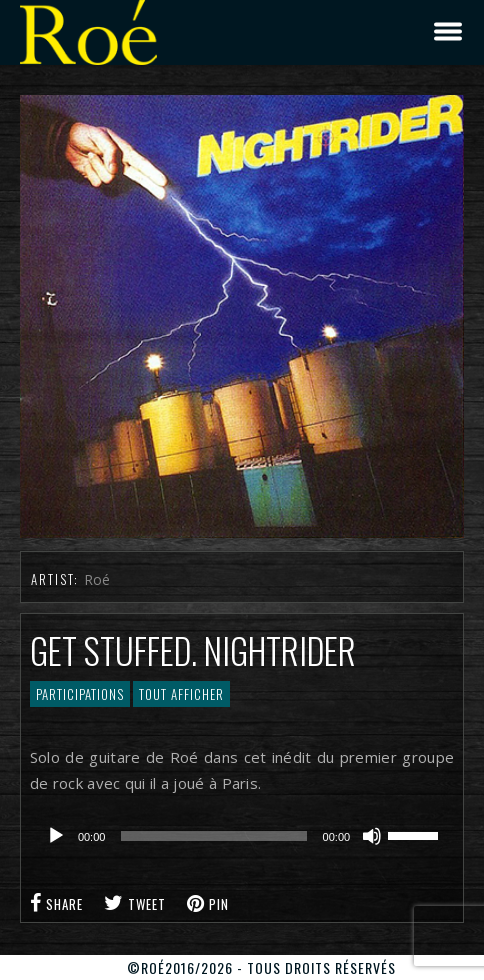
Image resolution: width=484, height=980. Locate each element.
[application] (242, 836)
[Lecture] (56, 836)
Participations (80, 694)
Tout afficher (181, 694)
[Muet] (372, 836)
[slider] (213, 836)
